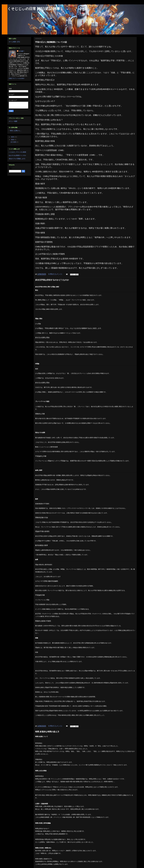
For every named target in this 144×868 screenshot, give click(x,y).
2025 (13, 140)
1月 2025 (14, 142)
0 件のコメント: (56, 274)
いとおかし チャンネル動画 (17, 152)
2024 (13, 137)
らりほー (21, 51)
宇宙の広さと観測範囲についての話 (51, 42)
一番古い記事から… (15, 131)
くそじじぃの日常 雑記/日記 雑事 (34, 9)
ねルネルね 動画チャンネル (17, 155)
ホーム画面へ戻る (14, 42)
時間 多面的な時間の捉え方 (47, 732)
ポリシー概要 (13, 121)
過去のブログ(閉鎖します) (17, 159)
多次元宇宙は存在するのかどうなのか (52, 280)
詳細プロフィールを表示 (17, 78)
